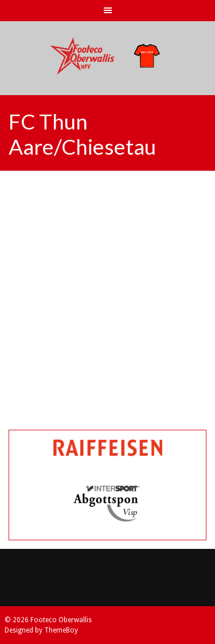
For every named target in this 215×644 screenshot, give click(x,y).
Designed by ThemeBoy (41, 630)
